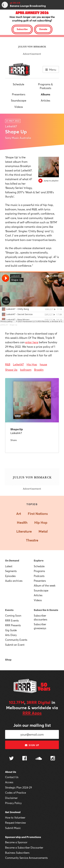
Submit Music (13, 828)
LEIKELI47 (4, 325)
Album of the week (45, 585)
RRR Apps (32, 713)
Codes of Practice (16, 793)
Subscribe (22, 29)
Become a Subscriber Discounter (24, 848)
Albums (45, 94)
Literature (24, 531)
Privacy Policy (13, 803)
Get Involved (13, 812)
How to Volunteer (15, 818)
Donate (43, 29)
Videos (19, 107)
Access (9, 782)
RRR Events (12, 620)
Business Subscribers (17, 853)
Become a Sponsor (16, 842)
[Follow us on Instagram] (53, 759)
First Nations (38, 514)
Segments (11, 571)
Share (14, 440)
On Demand (12, 561)
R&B (8, 364)
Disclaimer (11, 798)
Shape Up (13, 325)
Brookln (39, 370)
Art (19, 514)
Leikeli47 (18, 364)
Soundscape (19, 100)
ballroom (26, 370)
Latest (9, 566)
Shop (8, 660)
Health (22, 522)
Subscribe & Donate (46, 610)
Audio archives (14, 581)
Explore (39, 561)
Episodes (10, 576)
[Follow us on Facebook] (25, 759)
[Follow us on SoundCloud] (39, 759)
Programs (39, 571)
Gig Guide (11, 630)
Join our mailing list (32, 725)
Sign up (32, 745)
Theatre (32, 540)
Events (9, 610)
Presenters (19, 94)
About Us (11, 772)
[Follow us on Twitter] (11, 759)
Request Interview (15, 823)
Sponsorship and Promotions (23, 837)
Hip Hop (32, 364)
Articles (45, 100)
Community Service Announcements (26, 858)
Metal (43, 531)
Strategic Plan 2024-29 (19, 787)
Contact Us (12, 777)
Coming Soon (13, 616)
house (43, 364)
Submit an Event (15, 645)
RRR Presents (13, 625)
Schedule (19, 84)
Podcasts (39, 576)
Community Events (16, 640)
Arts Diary (11, 635)
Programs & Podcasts (45, 86)
